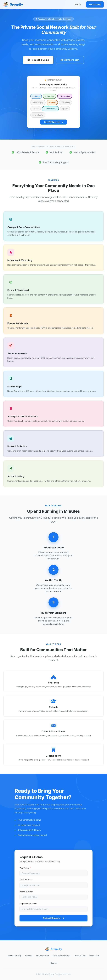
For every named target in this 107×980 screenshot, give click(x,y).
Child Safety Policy (61, 956)
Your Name (25, 869)
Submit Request (53, 919)
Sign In (78, 4)
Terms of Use (79, 956)
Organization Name (28, 905)
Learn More (94, 956)
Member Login (70, 60)
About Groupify (15, 956)
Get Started (95, 4)
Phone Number (26, 893)
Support (29, 956)
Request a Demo (38, 60)
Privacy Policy (42, 956)
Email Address (26, 881)
